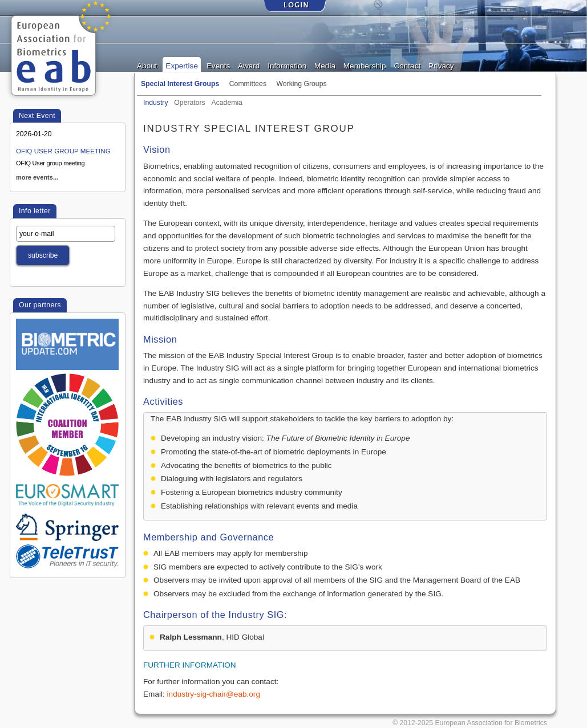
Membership (365, 65)
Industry (156, 101)
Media (325, 65)
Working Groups (301, 84)
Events (218, 65)
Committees (248, 84)
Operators (189, 101)
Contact (407, 65)
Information (287, 65)
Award (249, 65)
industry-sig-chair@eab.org (214, 694)
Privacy (441, 65)
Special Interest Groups (180, 84)
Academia (227, 101)
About (147, 65)
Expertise (182, 65)
